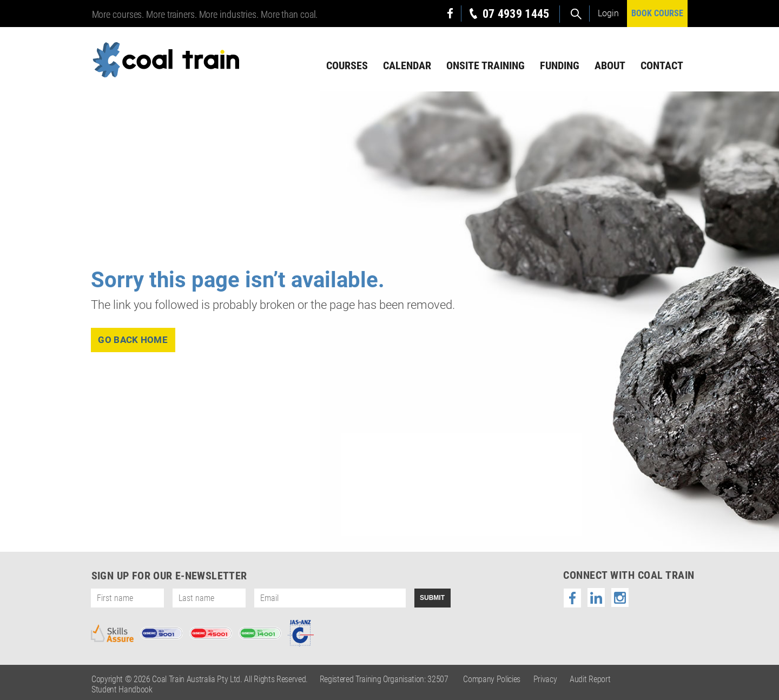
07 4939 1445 (516, 14)
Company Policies (492, 679)
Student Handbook (122, 689)
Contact (662, 65)
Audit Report (590, 679)
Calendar (407, 65)
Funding (560, 65)
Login (608, 13)
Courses (347, 65)
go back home (133, 340)
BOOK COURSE (657, 13)
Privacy (545, 679)
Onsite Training (486, 65)
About (610, 65)
